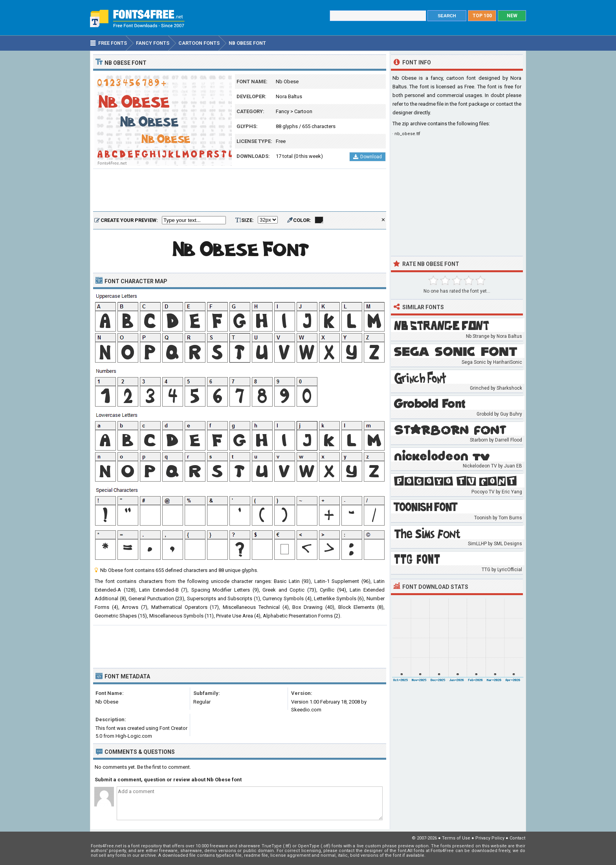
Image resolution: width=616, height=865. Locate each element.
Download (368, 157)
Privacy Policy (490, 838)
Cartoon (303, 111)
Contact (517, 838)
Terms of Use (456, 838)
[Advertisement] (240, 191)
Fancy (282, 111)
